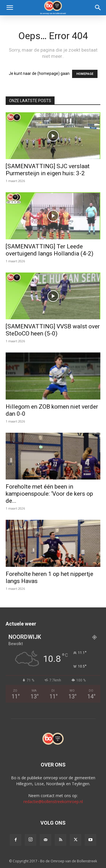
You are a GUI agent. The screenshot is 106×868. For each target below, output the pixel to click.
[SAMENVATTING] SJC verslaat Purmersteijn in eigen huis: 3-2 (48, 170)
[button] (10, 8)
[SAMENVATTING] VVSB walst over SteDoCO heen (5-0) (53, 330)
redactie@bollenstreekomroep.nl (53, 802)
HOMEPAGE (85, 74)
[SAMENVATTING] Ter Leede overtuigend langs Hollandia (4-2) (49, 250)
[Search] (98, 8)
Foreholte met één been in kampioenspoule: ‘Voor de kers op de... (49, 494)
